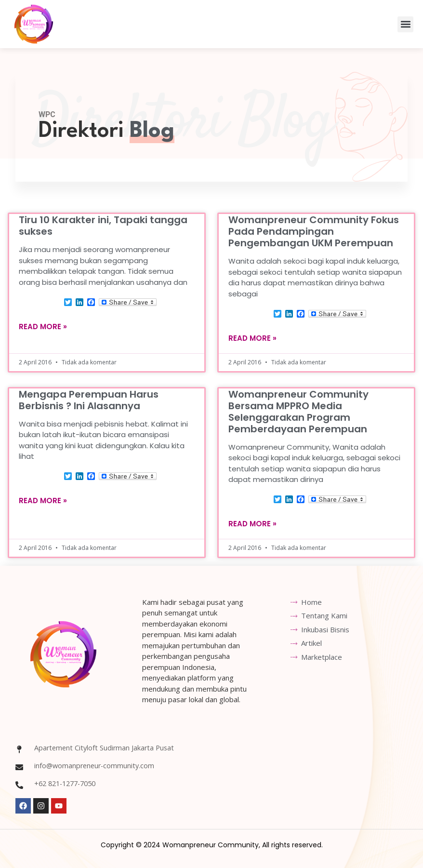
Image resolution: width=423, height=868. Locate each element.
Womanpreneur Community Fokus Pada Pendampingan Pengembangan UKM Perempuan (314, 231)
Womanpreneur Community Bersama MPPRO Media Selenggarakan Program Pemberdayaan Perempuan (298, 411)
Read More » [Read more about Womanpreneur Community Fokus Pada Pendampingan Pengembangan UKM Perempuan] (252, 338)
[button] (405, 24)
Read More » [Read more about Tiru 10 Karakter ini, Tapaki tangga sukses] (43, 326)
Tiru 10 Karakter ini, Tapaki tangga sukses (103, 226)
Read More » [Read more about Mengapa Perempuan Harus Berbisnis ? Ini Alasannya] (43, 501)
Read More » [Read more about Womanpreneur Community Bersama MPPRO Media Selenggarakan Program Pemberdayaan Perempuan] (252, 524)
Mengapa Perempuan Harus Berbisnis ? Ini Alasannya (89, 400)
